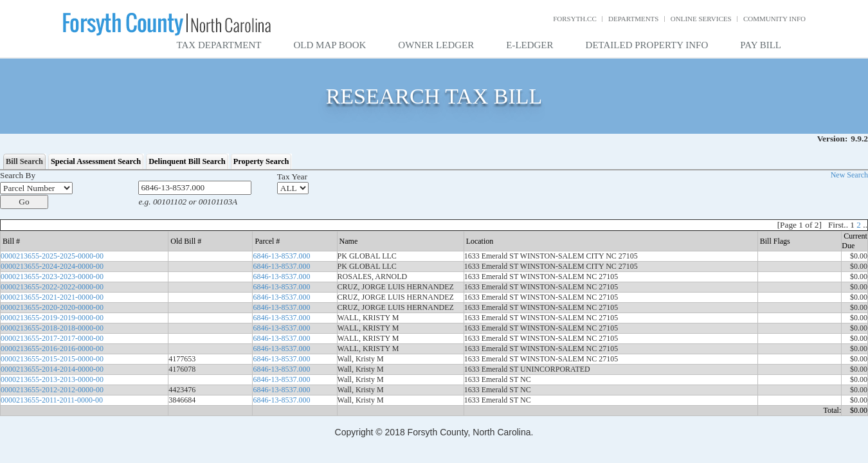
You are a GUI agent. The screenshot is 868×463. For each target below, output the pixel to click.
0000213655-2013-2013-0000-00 (52, 379)
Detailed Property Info (647, 45)
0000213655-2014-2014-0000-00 (52, 369)
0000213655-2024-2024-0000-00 (52, 266)
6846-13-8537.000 (281, 256)
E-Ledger (529, 45)
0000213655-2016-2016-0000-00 (52, 349)
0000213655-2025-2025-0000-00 (52, 256)
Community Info (774, 19)
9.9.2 (859, 139)
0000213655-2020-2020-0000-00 (52, 307)
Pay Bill (761, 45)
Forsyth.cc (575, 19)
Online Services (701, 19)
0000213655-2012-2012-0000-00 (52, 390)
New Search (849, 175)
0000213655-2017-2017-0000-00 (52, 338)
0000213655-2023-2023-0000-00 (52, 277)
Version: (833, 139)
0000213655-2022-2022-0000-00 (52, 287)
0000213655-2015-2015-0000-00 (52, 359)
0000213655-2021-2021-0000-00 (52, 297)
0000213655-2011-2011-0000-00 (52, 400)
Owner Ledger (436, 45)
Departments (633, 19)
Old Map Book (330, 45)
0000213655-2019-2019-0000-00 (52, 318)
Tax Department (219, 45)
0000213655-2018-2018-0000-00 (52, 328)
